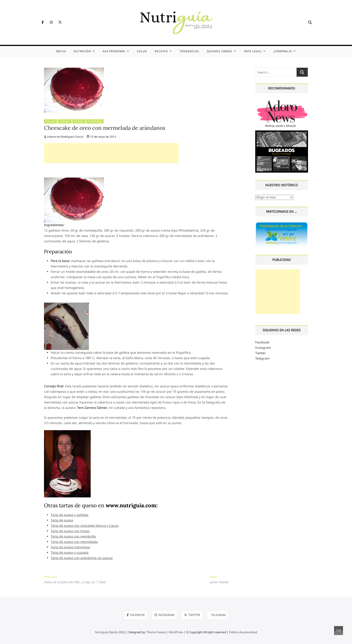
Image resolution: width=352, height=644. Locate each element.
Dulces (51, 121)
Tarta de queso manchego (70, 547)
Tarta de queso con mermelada (74, 542)
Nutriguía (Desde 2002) (110, 632)
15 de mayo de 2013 (102, 137)
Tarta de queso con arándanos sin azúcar (82, 558)
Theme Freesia (156, 632)
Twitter (261, 353)
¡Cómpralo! (283, 51)
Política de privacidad (243, 632)
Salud (142, 51)
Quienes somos (220, 51)
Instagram (263, 348)
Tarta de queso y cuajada (70, 552)
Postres (65, 121)
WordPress (176, 632)
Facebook (262, 342)
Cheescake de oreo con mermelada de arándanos (105, 128)
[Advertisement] (111, 153)
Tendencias (189, 51)
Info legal (253, 51)
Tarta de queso (62, 520)
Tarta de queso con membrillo (73, 536)
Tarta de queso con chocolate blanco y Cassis (85, 526)
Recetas (161, 51)
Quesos (79, 121)
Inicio (61, 51)
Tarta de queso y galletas (70, 515)
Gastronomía (114, 51)
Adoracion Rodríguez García (64, 137)
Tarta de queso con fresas (70, 531)
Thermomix (95, 121)
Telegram (262, 358)
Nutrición (82, 51)
